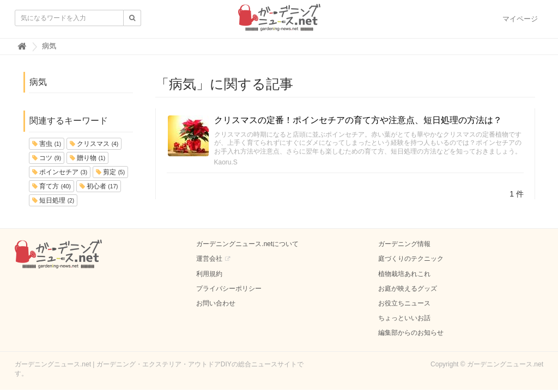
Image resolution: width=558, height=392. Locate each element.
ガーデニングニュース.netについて (247, 244)
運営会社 (209, 259)
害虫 (47, 144)
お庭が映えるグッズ (408, 289)
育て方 (51, 186)
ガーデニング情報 (404, 244)
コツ (47, 158)
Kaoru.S (226, 162)
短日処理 (53, 200)
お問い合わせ (216, 303)
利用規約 (209, 274)
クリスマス (94, 144)
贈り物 (87, 158)
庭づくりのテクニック (411, 259)
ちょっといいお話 (404, 318)
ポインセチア (60, 172)
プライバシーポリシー (229, 289)
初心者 (99, 186)
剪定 (110, 172)
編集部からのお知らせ (411, 333)
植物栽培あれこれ (404, 274)
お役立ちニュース (404, 303)
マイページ (520, 19)
